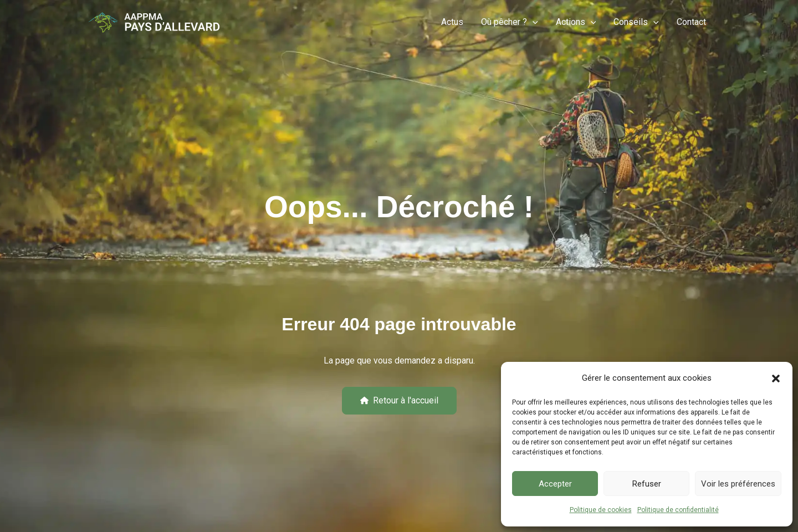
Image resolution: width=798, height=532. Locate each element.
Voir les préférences (738, 484)
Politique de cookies (601, 510)
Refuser (647, 484)
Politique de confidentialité (678, 510)
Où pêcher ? (510, 22)
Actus (452, 22)
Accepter (555, 484)
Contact (691, 22)
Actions (576, 22)
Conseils (636, 22)
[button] (776, 378)
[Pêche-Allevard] (154, 22)
